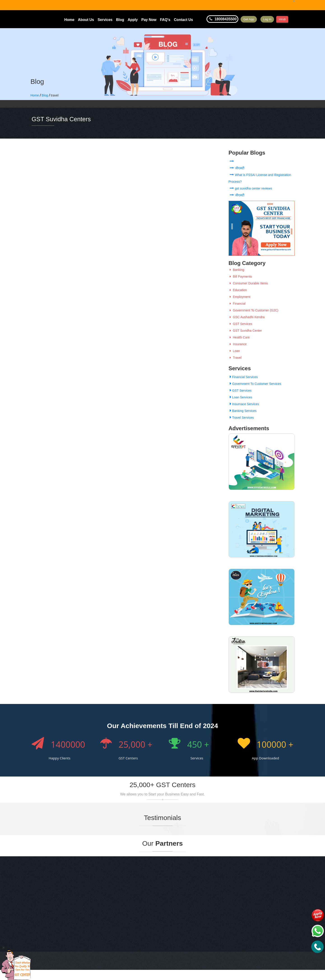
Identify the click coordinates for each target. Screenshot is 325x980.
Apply (133, 20)
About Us (86, 20)
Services (105, 20)
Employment (240, 297)
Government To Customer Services (255, 384)
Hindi (294, 19)
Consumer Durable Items (248, 283)
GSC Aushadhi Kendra (247, 317)
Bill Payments (240, 276)
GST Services (240, 324)
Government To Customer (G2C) (254, 310)
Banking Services (243, 411)
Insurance (238, 344)
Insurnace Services (244, 404)
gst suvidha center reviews (250, 188)
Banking (237, 270)
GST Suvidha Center (245, 331)
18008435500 (222, 19)
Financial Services (243, 377)
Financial (237, 304)
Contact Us (183, 20)
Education (238, 290)
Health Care (239, 337)
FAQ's (165, 20)
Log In (275, 19)
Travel (235, 358)
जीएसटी (237, 168)
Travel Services (241, 418)
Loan (234, 351)
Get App (251, 19)
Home (69, 20)
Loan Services (240, 397)
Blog (120, 20)
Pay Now (149, 20)
